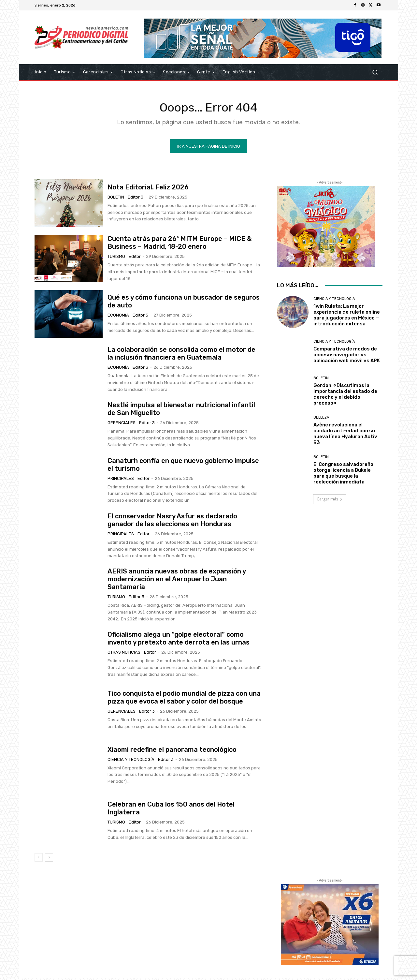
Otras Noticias (124, 654)
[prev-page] (39, 859)
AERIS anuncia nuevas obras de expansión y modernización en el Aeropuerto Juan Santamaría (177, 581)
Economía (118, 317)
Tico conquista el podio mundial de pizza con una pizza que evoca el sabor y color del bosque (184, 699)
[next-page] (49, 859)
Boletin (116, 198)
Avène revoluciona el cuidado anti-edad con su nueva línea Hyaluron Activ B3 (345, 435)
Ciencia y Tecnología (131, 761)
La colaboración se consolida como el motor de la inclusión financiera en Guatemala (181, 355)
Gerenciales (122, 424)
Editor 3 (136, 198)
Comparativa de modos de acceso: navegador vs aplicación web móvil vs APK (347, 356)
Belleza (321, 419)
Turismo (116, 258)
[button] (375, 72)
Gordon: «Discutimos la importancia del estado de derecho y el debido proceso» (345, 395)
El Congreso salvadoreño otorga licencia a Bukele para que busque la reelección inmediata (343, 475)
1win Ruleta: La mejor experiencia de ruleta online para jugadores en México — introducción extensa (347, 317)
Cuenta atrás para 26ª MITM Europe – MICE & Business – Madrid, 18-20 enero (180, 244)
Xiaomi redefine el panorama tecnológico (172, 751)
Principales (121, 480)
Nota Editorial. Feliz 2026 (148, 188)
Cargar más (330, 501)
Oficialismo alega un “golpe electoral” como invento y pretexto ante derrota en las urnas (179, 640)
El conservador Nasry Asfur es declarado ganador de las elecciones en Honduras (172, 521)
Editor (135, 258)
